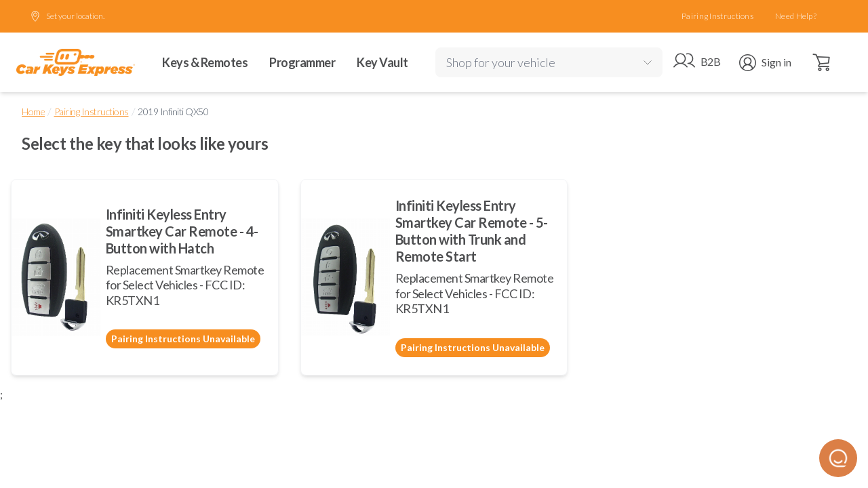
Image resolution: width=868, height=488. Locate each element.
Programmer (302, 62)
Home (33, 111)
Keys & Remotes (205, 62)
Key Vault (382, 62)
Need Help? (796, 16)
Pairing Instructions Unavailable (183, 339)
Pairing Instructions (717, 16)
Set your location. (67, 16)
